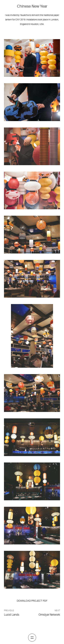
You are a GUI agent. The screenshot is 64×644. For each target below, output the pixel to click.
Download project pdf (32, 601)
